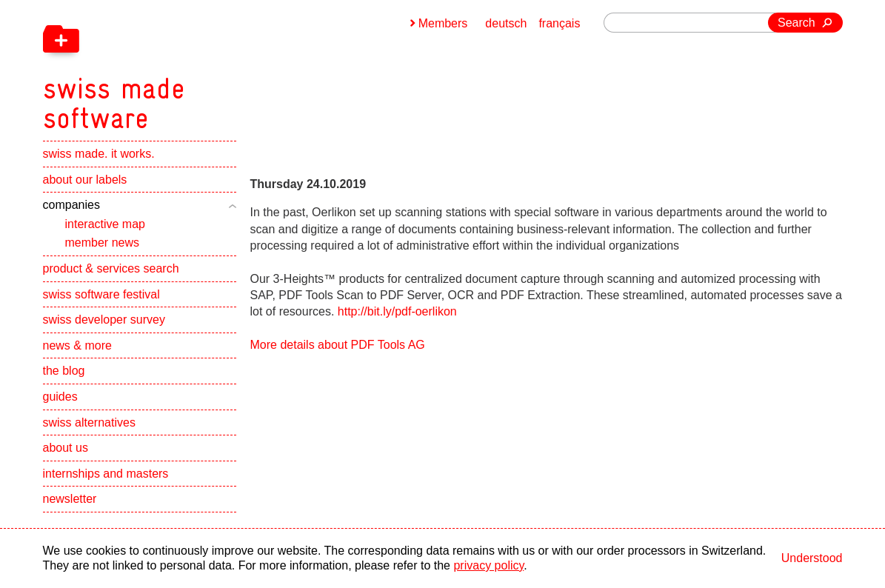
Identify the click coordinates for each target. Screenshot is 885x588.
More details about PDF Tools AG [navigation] (338, 345)
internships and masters (106, 474)
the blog (64, 371)
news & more (77, 345)
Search (796, 23)
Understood (812, 558)
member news (102, 243)
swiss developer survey (104, 320)
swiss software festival (101, 294)
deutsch (506, 23)
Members (443, 23)
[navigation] (191, 67)
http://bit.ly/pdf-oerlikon (397, 311)
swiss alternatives (89, 422)
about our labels (85, 180)
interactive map (106, 224)
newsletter (70, 499)
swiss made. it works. (99, 154)
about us (66, 448)
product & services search (111, 268)
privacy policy (488, 565)
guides (60, 397)
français (559, 23)
